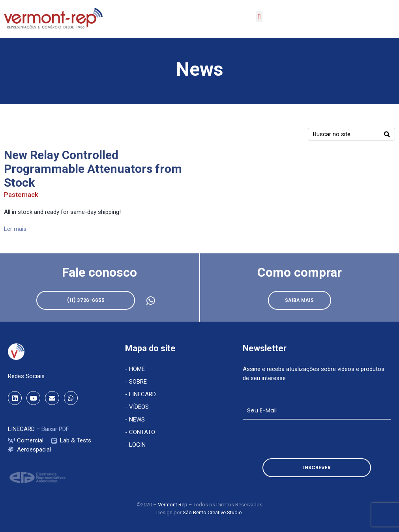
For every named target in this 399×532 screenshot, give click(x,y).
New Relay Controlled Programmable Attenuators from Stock (93, 169)
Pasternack (21, 195)
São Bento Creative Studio (212, 512)
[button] (259, 17)
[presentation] (303, 439)
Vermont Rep (173, 505)
